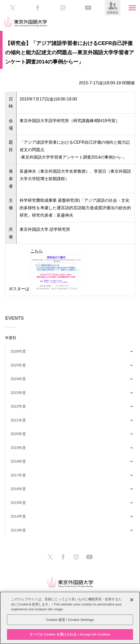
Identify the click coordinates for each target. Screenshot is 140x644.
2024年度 (18, 379)
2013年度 (18, 530)
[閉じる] (132, 600)
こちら (56, 269)
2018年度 (18, 461)
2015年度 (18, 503)
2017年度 (18, 475)
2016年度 (18, 489)
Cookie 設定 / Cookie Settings (70, 620)
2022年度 (18, 406)
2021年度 (18, 420)
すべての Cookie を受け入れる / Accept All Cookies (70, 634)
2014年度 (18, 516)
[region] (70, 618)
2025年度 (18, 365)
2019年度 (18, 448)
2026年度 (18, 351)
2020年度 (18, 434)
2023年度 (18, 393)
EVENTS (14, 318)
